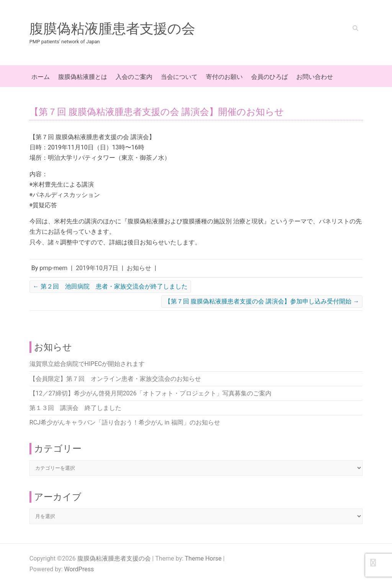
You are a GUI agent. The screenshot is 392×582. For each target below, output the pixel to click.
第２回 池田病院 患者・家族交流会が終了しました (110, 286)
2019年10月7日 (97, 268)
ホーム (41, 77)
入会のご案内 (134, 77)
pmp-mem (53, 268)
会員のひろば (269, 77)
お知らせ (139, 268)
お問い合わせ (315, 77)
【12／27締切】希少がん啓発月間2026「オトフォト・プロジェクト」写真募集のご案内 (150, 393)
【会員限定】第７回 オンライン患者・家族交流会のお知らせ (115, 379)
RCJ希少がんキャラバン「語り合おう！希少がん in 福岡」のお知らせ (125, 422)
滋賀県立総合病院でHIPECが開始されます (87, 364)
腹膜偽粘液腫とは (83, 77)
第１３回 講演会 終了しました (75, 408)
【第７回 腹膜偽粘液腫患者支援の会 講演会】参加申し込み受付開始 (262, 301)
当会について (179, 77)
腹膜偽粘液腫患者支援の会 (112, 29)
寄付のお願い (224, 77)
